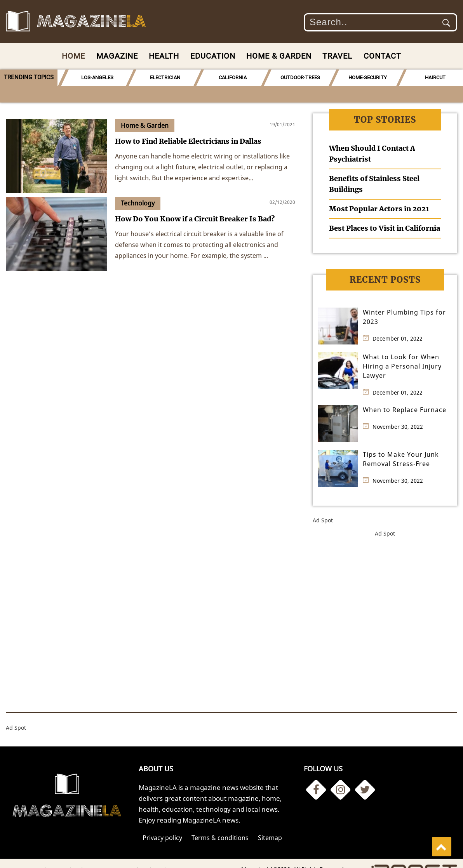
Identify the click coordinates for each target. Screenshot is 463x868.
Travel (337, 56)
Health (164, 56)
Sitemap (270, 821)
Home (73, 56)
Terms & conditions (220, 821)
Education (213, 56)
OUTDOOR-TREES (296, 77)
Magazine (117, 56)
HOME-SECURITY (363, 77)
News (107, 853)
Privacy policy (162, 821)
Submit (446, 23)
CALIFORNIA (229, 77)
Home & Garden (279, 56)
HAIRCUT (430, 77)
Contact (382, 56)
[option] (94, 78)
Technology (77, 853)
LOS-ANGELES (94, 77)
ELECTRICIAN (162, 77)
